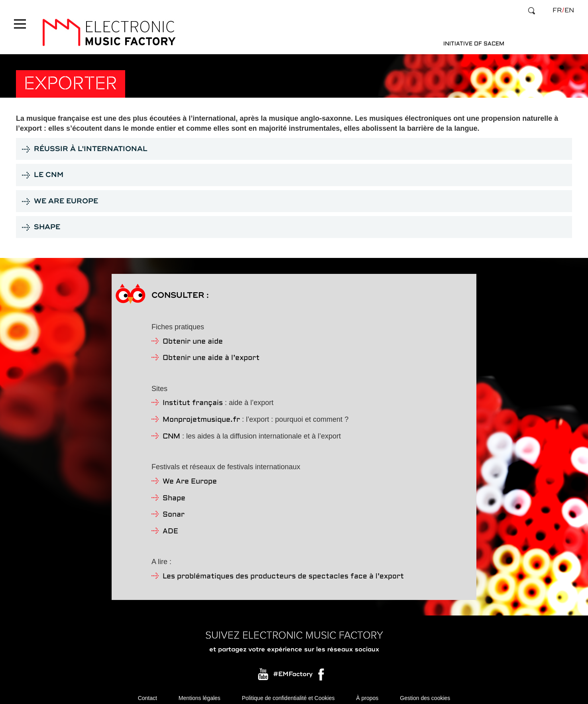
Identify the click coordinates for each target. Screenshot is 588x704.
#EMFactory (293, 667)
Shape (174, 491)
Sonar (174, 508)
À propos (367, 692)
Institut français (193, 396)
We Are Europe (190, 475)
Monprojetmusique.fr (201, 413)
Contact (147, 692)
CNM (171, 430)
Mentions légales (200, 692)
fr (557, 10)
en (569, 10)
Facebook (322, 669)
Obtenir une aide (193, 335)
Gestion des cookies (425, 692)
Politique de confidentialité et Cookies (288, 692)
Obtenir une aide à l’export (211, 351)
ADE (170, 524)
